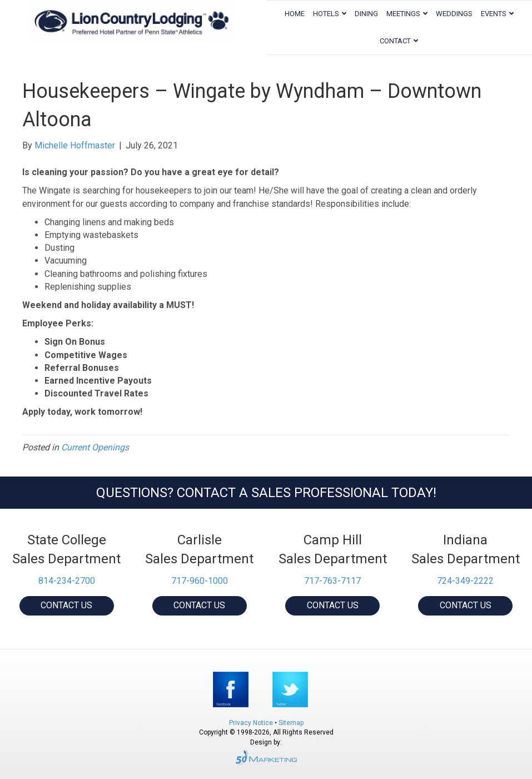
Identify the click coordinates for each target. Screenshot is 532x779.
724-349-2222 (465, 581)
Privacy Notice (252, 723)
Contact (395, 41)
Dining (366, 14)
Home (295, 14)
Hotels (326, 14)
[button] (67, 606)
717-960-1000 (200, 581)
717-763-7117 (332, 581)
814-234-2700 (67, 581)
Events (494, 14)
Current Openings (95, 447)
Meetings (403, 14)
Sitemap (291, 723)
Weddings (454, 14)
